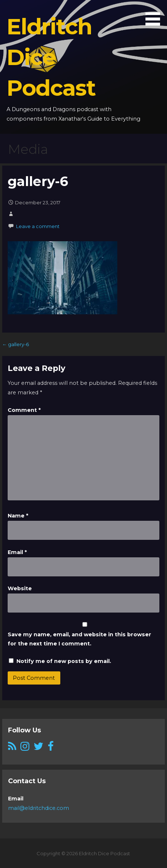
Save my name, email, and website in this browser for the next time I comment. (79, 639)
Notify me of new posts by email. (64, 661)
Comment (24, 410)
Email (17, 552)
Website (20, 588)
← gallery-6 (16, 344)
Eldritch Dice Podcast (51, 57)
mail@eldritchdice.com (39, 808)
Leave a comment (38, 226)
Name (18, 516)
